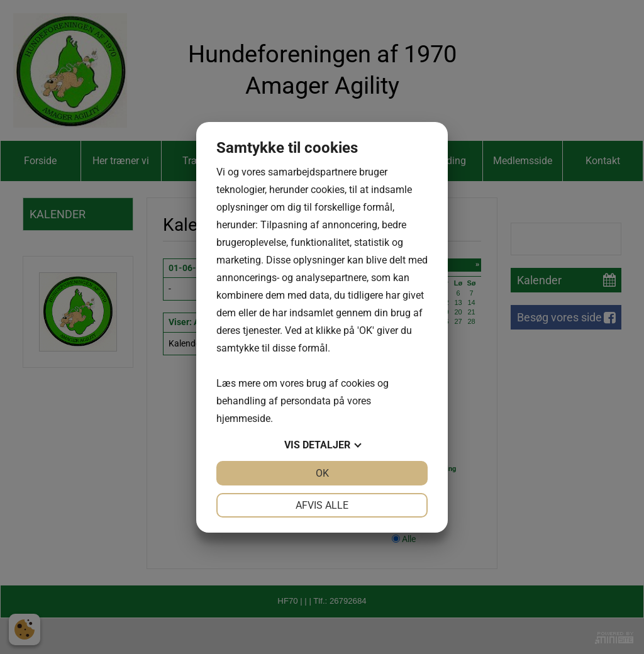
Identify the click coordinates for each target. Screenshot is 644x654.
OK (322, 473)
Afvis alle (322, 505)
